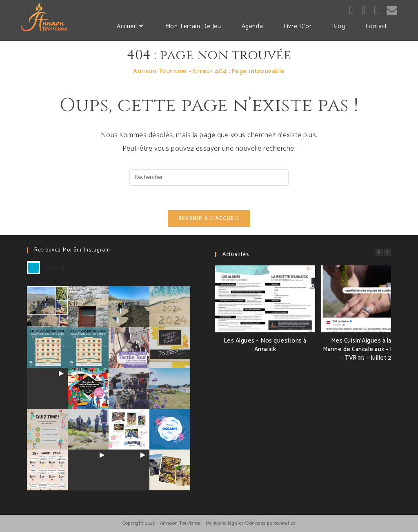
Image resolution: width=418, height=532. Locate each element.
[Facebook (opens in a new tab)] (351, 10)
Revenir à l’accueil (209, 219)
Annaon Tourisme (160, 71)
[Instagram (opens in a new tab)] (364, 10)
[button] (387, 252)
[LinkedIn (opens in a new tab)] (376, 10)
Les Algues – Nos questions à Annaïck (265, 345)
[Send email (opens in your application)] (392, 11)
